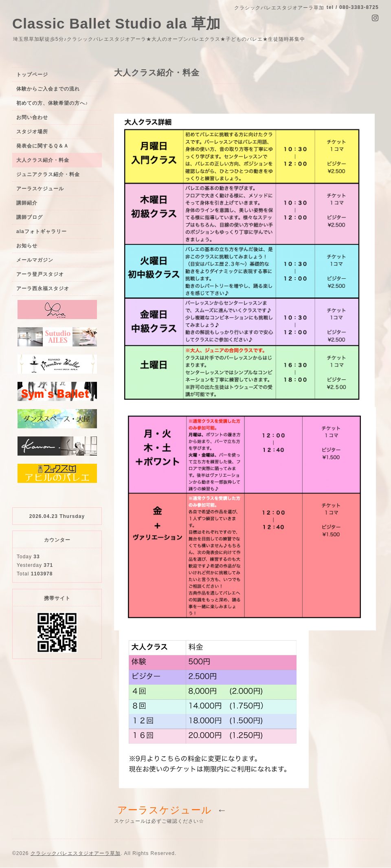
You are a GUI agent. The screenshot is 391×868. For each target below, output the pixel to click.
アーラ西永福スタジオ (43, 289)
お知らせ (27, 246)
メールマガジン (35, 260)
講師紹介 (27, 203)
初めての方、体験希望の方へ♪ (52, 103)
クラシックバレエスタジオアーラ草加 (76, 853)
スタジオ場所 (32, 132)
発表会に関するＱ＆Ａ (43, 146)
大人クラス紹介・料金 (43, 160)
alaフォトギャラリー (42, 231)
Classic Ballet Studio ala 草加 (116, 23)
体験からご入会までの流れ (48, 89)
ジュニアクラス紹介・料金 (48, 174)
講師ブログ (30, 217)
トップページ (32, 75)
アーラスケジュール (40, 189)
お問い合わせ (32, 117)
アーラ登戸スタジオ (40, 274)
